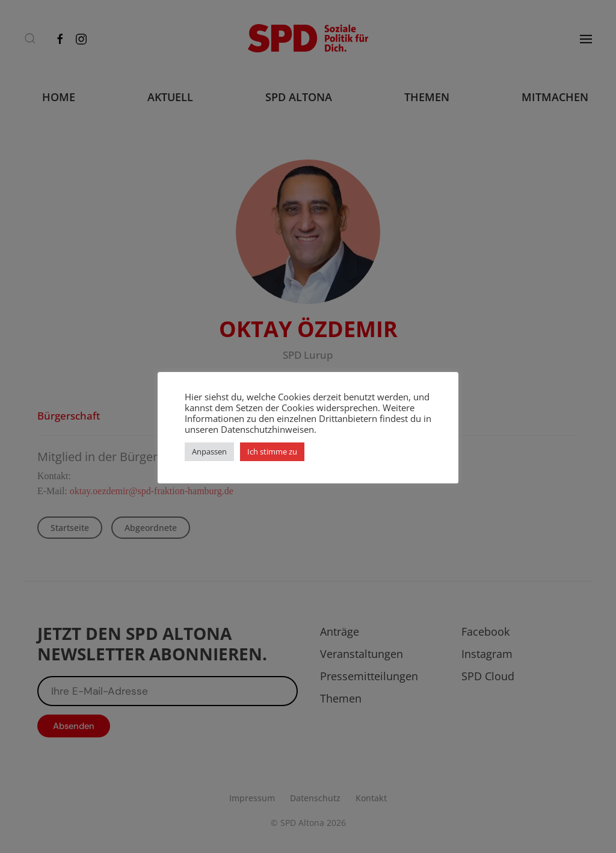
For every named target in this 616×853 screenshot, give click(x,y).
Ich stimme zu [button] (272, 451)
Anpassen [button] (209, 451)
